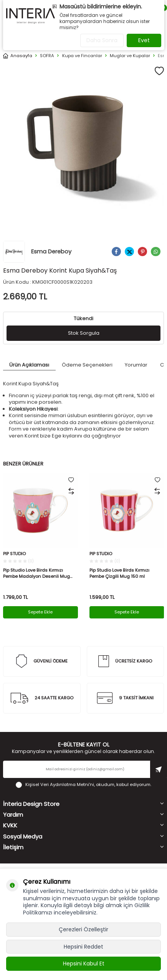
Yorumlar (136, 365)
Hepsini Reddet (83, 947)
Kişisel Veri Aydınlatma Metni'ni (60, 784)
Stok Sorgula (84, 333)
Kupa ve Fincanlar (82, 56)
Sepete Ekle (40, 612)
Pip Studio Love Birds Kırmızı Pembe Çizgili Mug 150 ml (119, 573)
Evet (144, 40)
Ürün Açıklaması (29, 365)
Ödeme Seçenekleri (87, 365)
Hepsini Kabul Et (84, 964)
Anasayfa (18, 56)
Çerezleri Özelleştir (83, 929)
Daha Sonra (102, 40)
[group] (83, 145)
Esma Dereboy (37, 252)
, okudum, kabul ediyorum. (83, 785)
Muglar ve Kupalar (130, 56)
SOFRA (47, 56)
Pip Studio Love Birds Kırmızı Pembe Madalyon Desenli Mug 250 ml (36, 573)
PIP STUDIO (14, 554)
